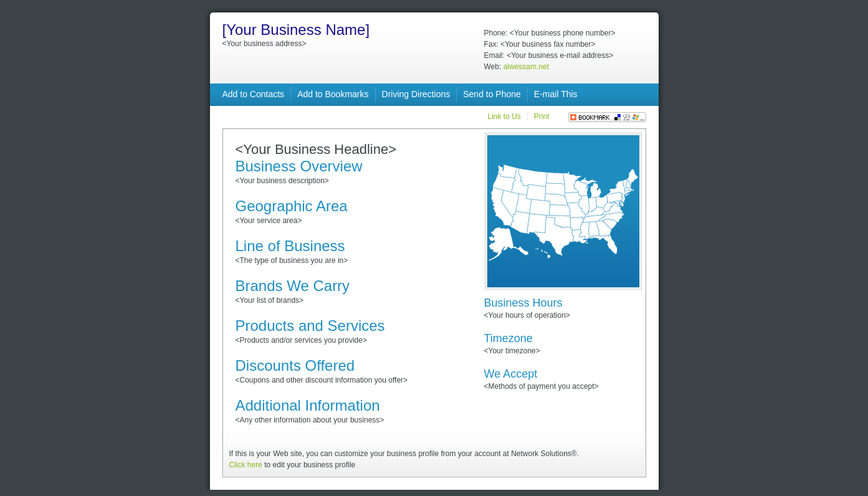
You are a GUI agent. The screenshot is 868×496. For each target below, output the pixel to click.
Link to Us (504, 117)
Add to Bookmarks (333, 94)
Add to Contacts (254, 94)
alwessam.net (526, 67)
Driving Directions (416, 94)
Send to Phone (492, 94)
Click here (246, 465)
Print (542, 117)
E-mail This (556, 94)
